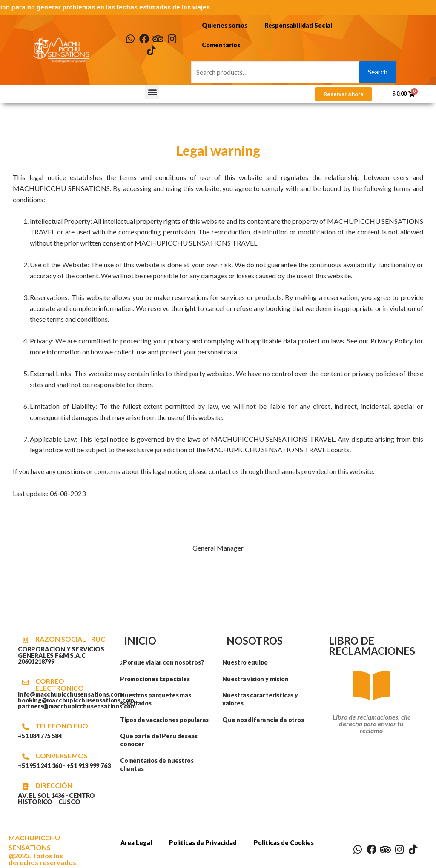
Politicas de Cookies (284, 843)
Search (378, 72)
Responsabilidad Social (298, 25)
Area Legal (136, 843)
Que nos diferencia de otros (263, 720)
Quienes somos (225, 25)
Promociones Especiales (155, 679)
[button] (152, 93)
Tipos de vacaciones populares (164, 720)
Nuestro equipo (245, 662)
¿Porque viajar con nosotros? (162, 662)
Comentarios (221, 45)
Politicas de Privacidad (203, 843)
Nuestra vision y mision (255, 679)
